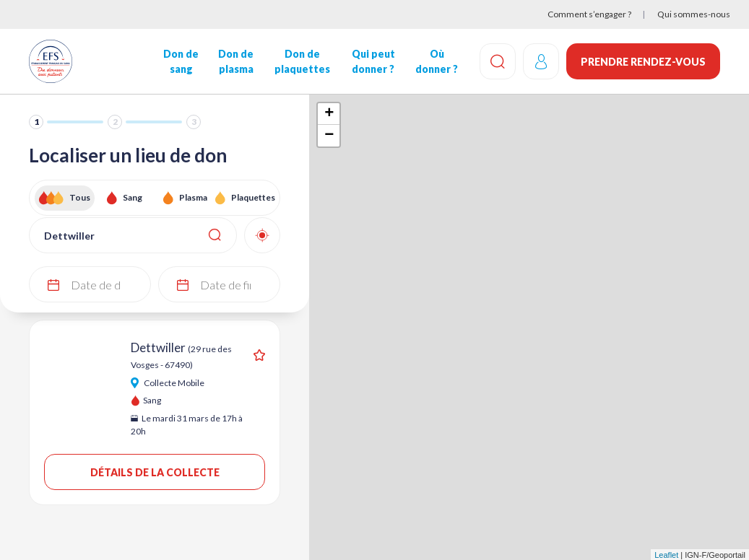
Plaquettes (253, 197)
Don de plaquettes (302, 61)
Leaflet (666, 555)
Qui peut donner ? (373, 61)
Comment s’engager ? (589, 14)
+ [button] (329, 114)
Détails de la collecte (155, 472)
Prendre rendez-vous (643, 62)
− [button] (329, 136)
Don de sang (181, 61)
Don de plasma (236, 61)
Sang (133, 197)
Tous (80, 197)
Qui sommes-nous (694, 14)
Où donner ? (437, 61)
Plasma (193, 197)
